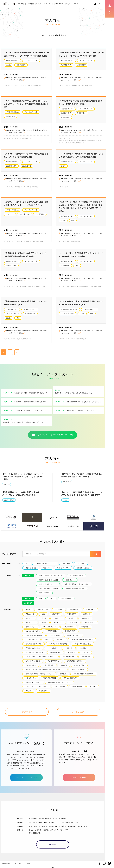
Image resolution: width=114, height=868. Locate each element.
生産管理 (43, 618)
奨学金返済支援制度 (70, 678)
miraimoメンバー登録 (79, 775)
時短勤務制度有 (31, 678)
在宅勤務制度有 (31, 665)
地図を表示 (53, 842)
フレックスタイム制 (31, 61)
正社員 (8, 65)
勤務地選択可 (43, 691)
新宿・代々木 (70, 580)
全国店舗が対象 (79, 665)
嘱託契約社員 (86, 657)
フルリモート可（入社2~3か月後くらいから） (40, 657)
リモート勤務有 (55, 635)
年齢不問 (64, 665)
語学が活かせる (30, 314)
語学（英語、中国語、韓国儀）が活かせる (39, 674)
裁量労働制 (85, 627)
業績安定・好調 (66, 65)
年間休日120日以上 (12, 61)
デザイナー (10, 214)
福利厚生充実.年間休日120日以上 (82, 640)
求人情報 (31, 4)
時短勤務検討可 (69, 627)
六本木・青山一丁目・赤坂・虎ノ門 (51, 576)
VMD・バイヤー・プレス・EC (45, 564)
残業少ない (57, 618)
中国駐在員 (69, 648)
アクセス (75, 4)
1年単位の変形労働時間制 (34, 635)
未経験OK (86, 614)
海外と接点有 (71, 614)
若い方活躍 (59, 610)
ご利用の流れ (27, 712)
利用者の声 (59, 4)
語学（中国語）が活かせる (34, 652)
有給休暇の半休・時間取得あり (84, 674)
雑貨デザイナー (77, 687)
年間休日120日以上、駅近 (83, 644)
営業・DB (46, 568)
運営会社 (29, 861)
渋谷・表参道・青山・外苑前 (49, 588)
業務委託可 (56, 614)
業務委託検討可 (70, 631)
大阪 (41, 599)
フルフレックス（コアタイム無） (36, 687)
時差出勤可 (83, 648)
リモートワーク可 (31, 640)
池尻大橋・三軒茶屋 (76, 576)
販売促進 (63, 674)
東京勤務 (93, 687)
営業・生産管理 (60, 687)
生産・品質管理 (48, 665)
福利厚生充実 (21, 65)
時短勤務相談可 (55, 652)
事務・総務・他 (67, 482)
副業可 (47, 640)
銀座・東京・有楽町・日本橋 (75, 588)
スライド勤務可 (53, 648)
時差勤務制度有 (53, 631)
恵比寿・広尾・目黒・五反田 (49, 580)
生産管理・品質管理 (9, 500)
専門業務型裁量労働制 (33, 648)
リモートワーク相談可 (33, 661)
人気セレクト (30, 614)
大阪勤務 (29, 691)
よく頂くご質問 (78, 712)
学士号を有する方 (12, 309)
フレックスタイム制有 (33, 631)
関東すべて (28, 576)
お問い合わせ (6, 861)
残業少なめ (72, 652)
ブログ (67, 4)
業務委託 (71, 618)
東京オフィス (30, 623)
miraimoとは (22, 4)
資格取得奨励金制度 (50, 678)
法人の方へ (18, 861)
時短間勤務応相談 (68, 657)
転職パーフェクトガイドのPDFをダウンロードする (53, 435)
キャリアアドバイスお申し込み (26, 775)
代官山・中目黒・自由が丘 (48, 584)
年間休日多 (85, 618)
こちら (25, 80)
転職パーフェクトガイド (45, 4)
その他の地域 (28, 603)
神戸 (52, 599)
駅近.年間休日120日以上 (34, 644)
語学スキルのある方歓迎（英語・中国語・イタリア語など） (45, 670)
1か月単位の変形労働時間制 (58, 644)
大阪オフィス (58, 623)
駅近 (73, 221)
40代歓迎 (86, 652)
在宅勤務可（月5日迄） (33, 682)
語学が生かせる (90, 623)
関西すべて (28, 599)
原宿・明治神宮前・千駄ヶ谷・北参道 (76, 584)
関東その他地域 (44, 593)
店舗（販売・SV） (63, 568)
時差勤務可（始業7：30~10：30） (59, 682)
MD (27, 564)
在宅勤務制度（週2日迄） (69, 309)
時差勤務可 (60, 640)
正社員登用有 (81, 65)
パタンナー (7, 484)
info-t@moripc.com (72, 820)
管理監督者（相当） (78, 670)
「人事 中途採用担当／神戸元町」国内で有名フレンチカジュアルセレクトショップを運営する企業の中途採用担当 (26, 104)
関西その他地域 (66, 599)
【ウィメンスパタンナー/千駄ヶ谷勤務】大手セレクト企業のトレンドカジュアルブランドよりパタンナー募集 (23, 477)
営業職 (44, 623)
